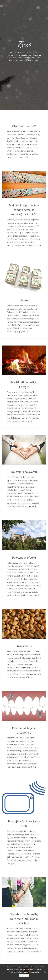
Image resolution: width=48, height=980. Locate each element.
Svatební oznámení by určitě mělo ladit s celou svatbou (24, 919)
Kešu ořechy (24, 646)
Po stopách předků (24, 558)
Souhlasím (24, 976)
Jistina (24, 300)
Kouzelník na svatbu (24, 472)
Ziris (24, 50)
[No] (45, 972)
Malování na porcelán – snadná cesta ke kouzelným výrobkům (24, 210)
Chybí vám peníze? (24, 126)
